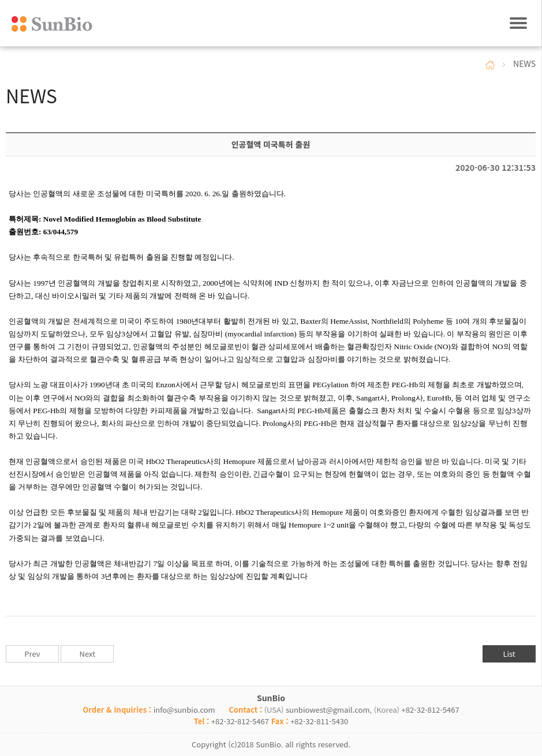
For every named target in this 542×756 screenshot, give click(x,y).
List (509, 654)
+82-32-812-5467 (431, 710)
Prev (32, 654)
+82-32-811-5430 (319, 721)
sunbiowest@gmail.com (328, 710)
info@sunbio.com (184, 710)
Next (87, 654)
